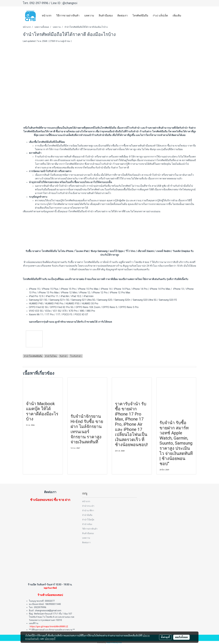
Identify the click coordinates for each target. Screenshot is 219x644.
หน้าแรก (47, 15)
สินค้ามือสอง (106, 15)
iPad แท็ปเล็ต (160, 15)
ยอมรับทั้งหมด (181, 637)
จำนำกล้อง (87, 524)
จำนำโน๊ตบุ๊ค (88, 520)
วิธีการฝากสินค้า (90, 529)
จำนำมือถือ (87, 515)
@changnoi (70, 3)
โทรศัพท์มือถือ (140, 15)
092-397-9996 (39, 3)
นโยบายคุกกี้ (50, 639)
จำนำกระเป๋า (88, 506)
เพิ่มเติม (177, 15)
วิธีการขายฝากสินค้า (68, 15)
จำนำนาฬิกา (88, 510)
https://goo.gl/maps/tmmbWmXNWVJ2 (49, 626)
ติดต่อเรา (123, 15)
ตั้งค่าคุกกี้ (165, 637)
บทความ (89, 15)
